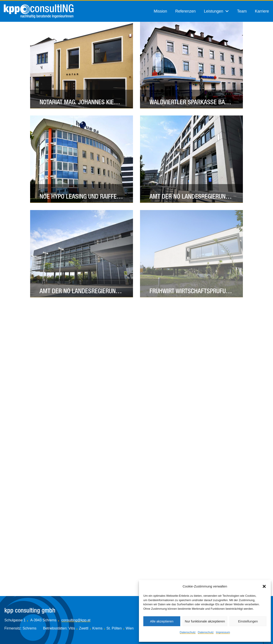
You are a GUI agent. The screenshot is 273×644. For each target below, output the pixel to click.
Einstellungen (248, 621)
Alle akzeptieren (162, 621)
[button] (264, 586)
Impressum (223, 632)
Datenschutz (188, 632)
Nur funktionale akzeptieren (205, 621)
